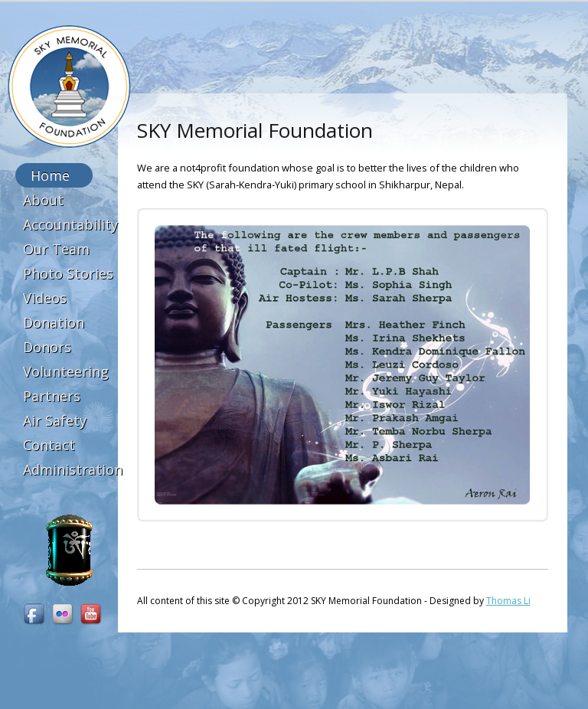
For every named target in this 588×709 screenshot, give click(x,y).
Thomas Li (508, 601)
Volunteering (66, 371)
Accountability (70, 224)
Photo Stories (68, 273)
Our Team (56, 249)
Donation (54, 322)
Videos (45, 298)
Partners (52, 396)
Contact (49, 445)
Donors (47, 347)
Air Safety (55, 420)
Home (50, 175)
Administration (73, 469)
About (43, 200)
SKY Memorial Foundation (69, 87)
